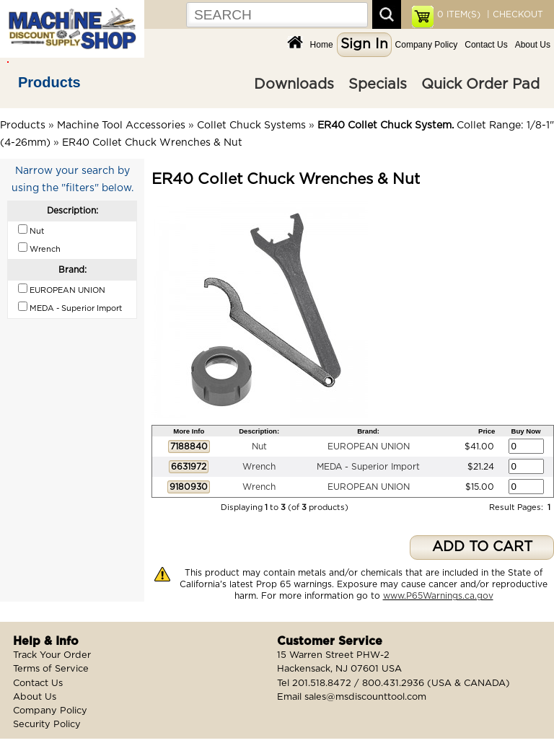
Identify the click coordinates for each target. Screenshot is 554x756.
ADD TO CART (482, 547)
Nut (259, 447)
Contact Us (486, 45)
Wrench (259, 467)
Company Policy (427, 45)
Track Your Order (52, 655)
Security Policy (47, 725)
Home (322, 45)
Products (49, 82)
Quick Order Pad (480, 84)
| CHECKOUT (514, 14)
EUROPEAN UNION (369, 447)
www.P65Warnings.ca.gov (438, 596)
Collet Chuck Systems (251, 126)
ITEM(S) (459, 14)
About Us (533, 45)
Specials (378, 84)
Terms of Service (51, 669)
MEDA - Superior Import (368, 467)
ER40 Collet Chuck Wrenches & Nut (152, 143)
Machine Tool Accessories (121, 126)
